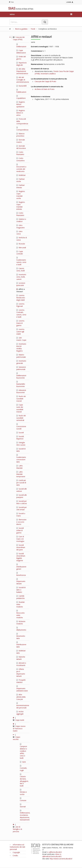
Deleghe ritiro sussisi (21, 444)
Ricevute (21, 244)
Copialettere (21, 97)
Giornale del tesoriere (21, 147)
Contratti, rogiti (23, 768)
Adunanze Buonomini (21, 391)
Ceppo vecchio (17, 738)
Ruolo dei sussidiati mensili (21, 399)
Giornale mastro (21, 141)
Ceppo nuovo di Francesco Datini (19, 729)
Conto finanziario (20, 153)
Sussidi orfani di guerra (20, 530)
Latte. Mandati (20, 467)
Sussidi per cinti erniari (21, 508)
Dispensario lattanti (21, 581)
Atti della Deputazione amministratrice (22, 71)
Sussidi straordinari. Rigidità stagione (21, 557)
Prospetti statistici (21, 681)
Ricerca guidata (21, 29)
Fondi (33, 29)
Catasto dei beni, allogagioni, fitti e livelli (24, 780)
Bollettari (21, 175)
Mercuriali (21, 248)
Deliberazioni (21, 46)
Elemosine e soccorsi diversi (21, 522)
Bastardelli (21, 86)
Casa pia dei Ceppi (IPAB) (19, 38)
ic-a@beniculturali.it (54, 852)
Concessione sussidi (21, 427)
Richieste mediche (21, 623)
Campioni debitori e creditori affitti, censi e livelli (23, 751)
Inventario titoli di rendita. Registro (21, 347)
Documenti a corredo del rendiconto (21, 168)
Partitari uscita (20, 180)
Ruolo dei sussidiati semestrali (21, 418)
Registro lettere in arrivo (21, 113)
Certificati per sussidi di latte (21, 483)
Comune (23, 799)
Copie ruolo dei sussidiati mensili (20, 408)
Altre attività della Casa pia (21, 697)
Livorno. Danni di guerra (20, 323)
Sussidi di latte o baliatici (21, 590)
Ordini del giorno (21, 58)
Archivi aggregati (20, 713)
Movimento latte (21, 636)
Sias (11, 2)
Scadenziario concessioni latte (21, 459)
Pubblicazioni (21, 91)
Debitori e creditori (21, 220)
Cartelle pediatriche (20, 597)
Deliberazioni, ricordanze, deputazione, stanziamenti (25, 815)
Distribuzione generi (21, 567)
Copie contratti (20, 253)
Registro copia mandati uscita (21, 195)
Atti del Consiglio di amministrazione (23, 80)
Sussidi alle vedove (22, 490)
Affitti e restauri (21, 290)
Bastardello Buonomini (21, 384)
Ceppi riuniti (18, 720)
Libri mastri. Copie (21, 339)
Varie (23, 762)
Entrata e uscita (23, 792)
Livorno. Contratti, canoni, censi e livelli (21, 313)
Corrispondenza (22, 129)
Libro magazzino (20, 226)
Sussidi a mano (21, 515)
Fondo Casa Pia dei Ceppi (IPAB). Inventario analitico (54, 72)
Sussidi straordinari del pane (21, 547)
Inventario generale (21, 362)
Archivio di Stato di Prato (45, 89)
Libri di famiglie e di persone (17, 829)
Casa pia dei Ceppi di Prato (45, 81)
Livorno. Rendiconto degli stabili (21, 298)
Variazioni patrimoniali (21, 368)
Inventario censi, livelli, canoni (21, 277)
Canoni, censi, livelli (20, 270)
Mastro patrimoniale (21, 356)
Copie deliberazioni (21, 52)
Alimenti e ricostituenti (21, 664)
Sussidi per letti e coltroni (22, 502)
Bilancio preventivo (20, 135)
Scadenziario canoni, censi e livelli (21, 261)
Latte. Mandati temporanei (21, 474)
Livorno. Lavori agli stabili (20, 332)
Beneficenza (21, 574)
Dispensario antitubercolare (22, 689)
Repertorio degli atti (21, 64)
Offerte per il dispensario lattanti (21, 673)
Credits (14, 856)
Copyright (15, 852)
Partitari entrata (20, 186)
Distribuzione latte (21, 645)
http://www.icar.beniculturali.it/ (61, 859)
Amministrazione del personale (23, 706)
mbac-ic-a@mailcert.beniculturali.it (52, 855)
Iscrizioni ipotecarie (21, 284)
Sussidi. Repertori (20, 438)
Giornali (23, 806)
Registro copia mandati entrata (21, 206)
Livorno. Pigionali (20, 305)
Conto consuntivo (20, 159)
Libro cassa (19, 233)
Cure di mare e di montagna (20, 539)
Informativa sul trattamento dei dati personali (18, 847)
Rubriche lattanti (21, 658)
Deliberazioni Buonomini (21, 376)
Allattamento (21, 629)
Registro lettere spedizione (21, 104)
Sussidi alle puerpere (22, 496)
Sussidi (20, 433)
